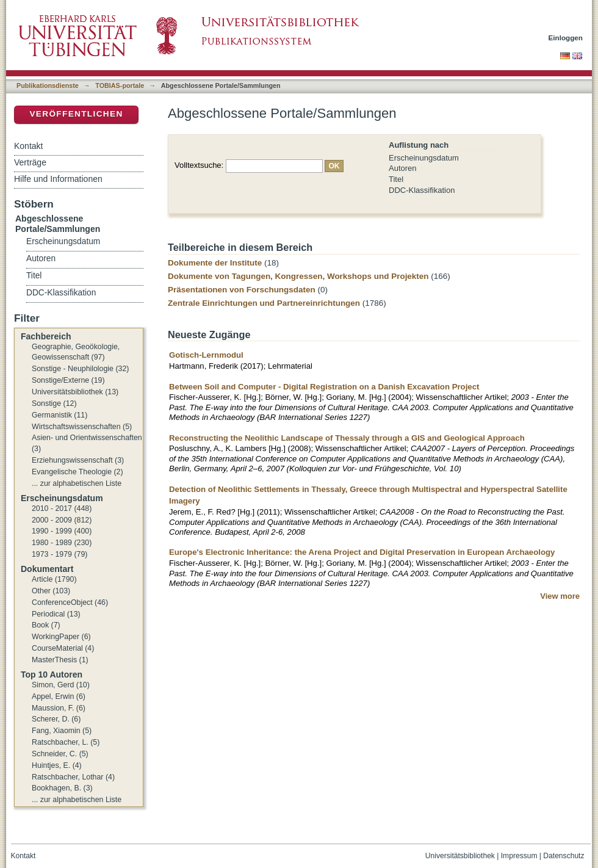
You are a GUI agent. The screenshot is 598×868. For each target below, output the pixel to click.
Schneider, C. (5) (60, 754)
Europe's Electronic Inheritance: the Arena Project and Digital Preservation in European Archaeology (362, 552)
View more (560, 596)
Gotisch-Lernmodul (206, 355)
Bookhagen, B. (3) (62, 788)
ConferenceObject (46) (70, 602)
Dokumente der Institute (215, 263)
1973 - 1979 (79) (59, 554)
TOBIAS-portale (120, 85)
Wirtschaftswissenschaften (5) (82, 427)
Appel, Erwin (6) (59, 696)
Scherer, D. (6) (56, 719)
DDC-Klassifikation (422, 190)
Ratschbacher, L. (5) (66, 742)
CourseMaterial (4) (63, 648)
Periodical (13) (56, 614)
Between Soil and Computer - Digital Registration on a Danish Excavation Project (324, 387)
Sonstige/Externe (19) (68, 380)
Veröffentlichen (76, 114)
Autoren (403, 168)
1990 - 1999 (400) (62, 531)
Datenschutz (564, 856)
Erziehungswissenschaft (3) (78, 460)
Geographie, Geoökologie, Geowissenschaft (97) (76, 352)
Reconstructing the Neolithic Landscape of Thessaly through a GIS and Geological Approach (347, 438)
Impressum (519, 856)
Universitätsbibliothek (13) (75, 392)
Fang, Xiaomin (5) (62, 731)
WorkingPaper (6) (61, 637)
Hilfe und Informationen (58, 179)
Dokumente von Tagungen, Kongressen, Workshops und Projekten (298, 276)
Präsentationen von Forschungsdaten (242, 290)
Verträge (30, 162)
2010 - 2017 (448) (62, 508)
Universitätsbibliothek (460, 856)
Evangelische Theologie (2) (77, 472)
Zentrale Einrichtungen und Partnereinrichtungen (264, 303)
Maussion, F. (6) (59, 708)
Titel (396, 179)
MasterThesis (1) (60, 660)
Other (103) (51, 591)
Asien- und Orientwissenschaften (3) (87, 443)
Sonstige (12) (54, 403)
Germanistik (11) (59, 415)
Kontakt (28, 146)
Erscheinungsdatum (424, 158)
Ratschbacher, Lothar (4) (73, 777)
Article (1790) (54, 579)
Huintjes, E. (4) (57, 765)
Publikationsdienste (48, 85)
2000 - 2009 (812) (62, 520)
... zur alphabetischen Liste (77, 483)
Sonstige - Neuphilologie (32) (80, 369)
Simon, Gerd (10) (61, 685)
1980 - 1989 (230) (62, 543)
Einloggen (566, 38)
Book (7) (46, 625)
